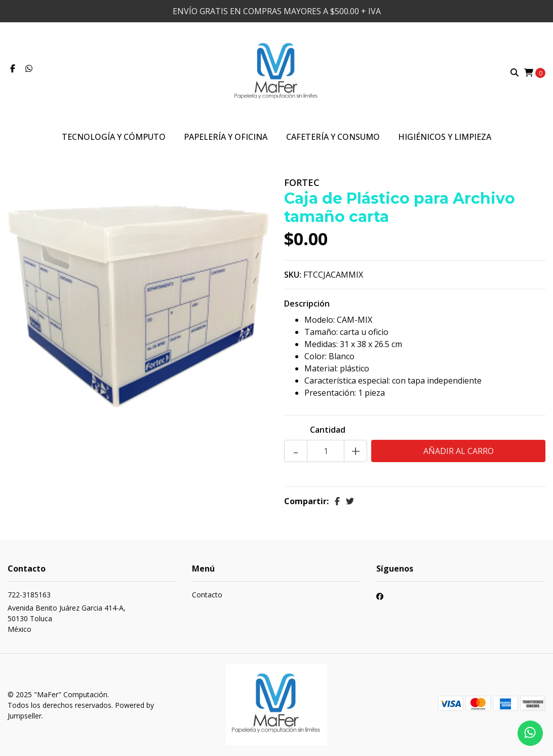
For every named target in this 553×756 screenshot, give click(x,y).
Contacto (207, 595)
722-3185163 (29, 595)
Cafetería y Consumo (333, 137)
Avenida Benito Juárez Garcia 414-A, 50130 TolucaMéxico (67, 618)
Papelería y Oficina (226, 137)
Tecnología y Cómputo (114, 137)
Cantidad (328, 430)
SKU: (293, 275)
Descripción (307, 304)
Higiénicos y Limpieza (445, 137)
